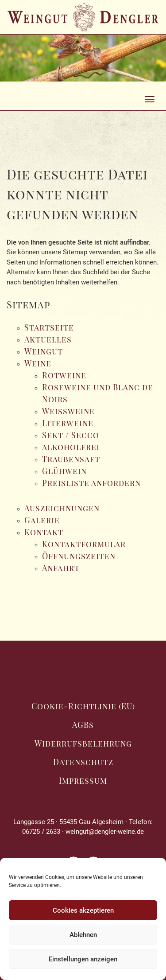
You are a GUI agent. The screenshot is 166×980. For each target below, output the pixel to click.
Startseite (49, 327)
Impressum (83, 781)
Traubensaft (71, 459)
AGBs (83, 725)
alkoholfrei (71, 447)
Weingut (44, 351)
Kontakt (44, 532)
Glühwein (64, 471)
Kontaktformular (84, 544)
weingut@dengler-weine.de (105, 832)
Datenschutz (83, 762)
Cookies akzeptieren (83, 910)
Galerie (42, 520)
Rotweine (64, 375)
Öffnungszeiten (79, 556)
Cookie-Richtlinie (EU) (83, 706)
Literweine (68, 423)
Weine (38, 363)
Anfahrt (61, 568)
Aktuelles (48, 339)
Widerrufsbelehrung (83, 743)
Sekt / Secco (71, 435)
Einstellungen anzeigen (83, 959)
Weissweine (68, 411)
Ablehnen (83, 935)
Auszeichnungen (62, 508)
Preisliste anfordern (91, 483)
